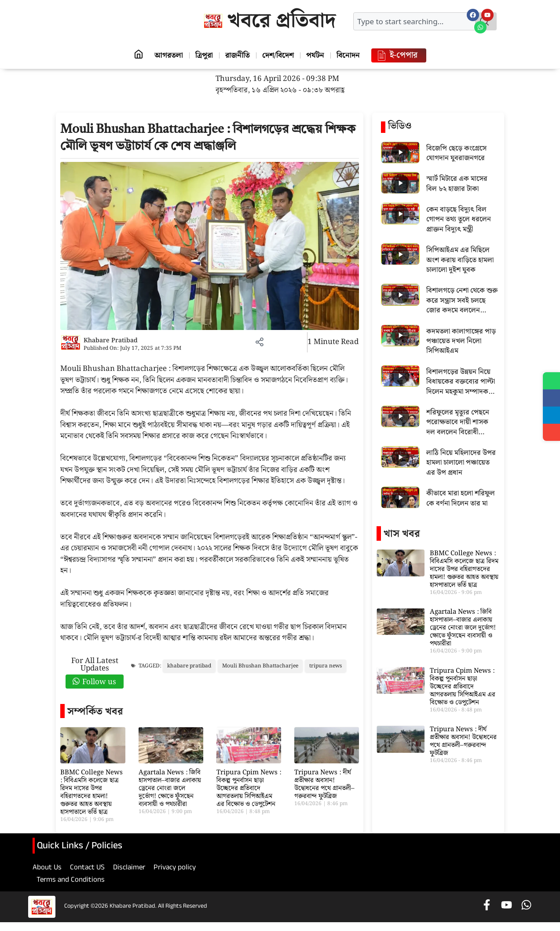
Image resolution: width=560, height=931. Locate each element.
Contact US (87, 869)
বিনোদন (352, 55)
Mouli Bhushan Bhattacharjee (260, 666)
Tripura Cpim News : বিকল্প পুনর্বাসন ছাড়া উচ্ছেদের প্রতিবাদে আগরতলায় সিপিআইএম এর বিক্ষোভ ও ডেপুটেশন (249, 788)
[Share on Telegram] (551, 416)
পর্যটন (317, 55)
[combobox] (414, 21)
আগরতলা (166, 55)
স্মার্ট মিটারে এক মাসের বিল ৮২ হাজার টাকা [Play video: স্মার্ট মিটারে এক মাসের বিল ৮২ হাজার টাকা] (457, 184)
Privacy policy (175, 869)
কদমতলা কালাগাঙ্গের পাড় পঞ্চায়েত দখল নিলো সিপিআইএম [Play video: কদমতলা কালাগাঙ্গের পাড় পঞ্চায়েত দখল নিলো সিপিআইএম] (461, 342)
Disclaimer (129, 869)
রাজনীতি (237, 55)
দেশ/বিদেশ (279, 55)
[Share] (551, 434)
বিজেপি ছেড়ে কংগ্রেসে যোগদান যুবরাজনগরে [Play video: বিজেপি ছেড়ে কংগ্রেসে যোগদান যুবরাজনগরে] (456, 154)
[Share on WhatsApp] (551, 381)
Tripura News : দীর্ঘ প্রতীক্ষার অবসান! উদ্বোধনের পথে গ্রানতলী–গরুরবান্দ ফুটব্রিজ (324, 784)
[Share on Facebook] (551, 399)
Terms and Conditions (71, 881)
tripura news (326, 666)
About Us (47, 869)
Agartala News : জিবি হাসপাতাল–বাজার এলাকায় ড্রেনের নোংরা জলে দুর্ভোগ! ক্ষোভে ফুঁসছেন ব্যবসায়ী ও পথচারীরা (170, 788)
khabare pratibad (189, 666)
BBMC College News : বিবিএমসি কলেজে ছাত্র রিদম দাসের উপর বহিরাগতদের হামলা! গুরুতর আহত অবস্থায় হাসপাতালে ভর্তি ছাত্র (92, 792)
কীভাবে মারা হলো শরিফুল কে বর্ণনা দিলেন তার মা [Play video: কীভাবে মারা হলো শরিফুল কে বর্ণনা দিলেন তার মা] (461, 499)
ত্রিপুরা (202, 55)
